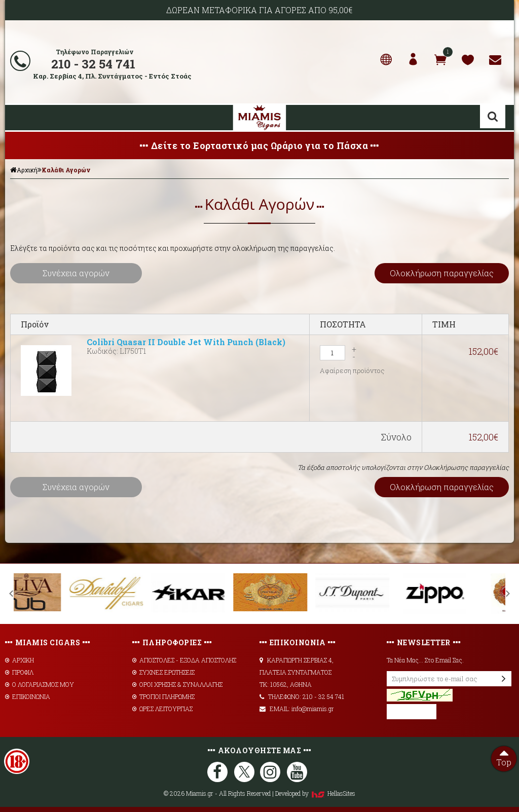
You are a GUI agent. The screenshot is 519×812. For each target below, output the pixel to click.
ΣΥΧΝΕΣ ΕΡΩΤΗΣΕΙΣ (163, 672)
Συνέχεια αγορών (76, 273)
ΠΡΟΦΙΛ (19, 672)
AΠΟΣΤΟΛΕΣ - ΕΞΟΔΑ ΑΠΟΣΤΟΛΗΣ (184, 660)
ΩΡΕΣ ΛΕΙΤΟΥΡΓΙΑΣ (162, 709)
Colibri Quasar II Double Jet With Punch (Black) (186, 342)
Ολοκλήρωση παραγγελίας (442, 273)
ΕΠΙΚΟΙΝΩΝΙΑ (28, 696)
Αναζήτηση (493, 117)
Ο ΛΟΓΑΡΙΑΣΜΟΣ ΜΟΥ (40, 684)
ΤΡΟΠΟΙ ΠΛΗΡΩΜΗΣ (163, 696)
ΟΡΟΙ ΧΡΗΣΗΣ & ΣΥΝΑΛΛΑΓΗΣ (177, 684)
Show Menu (20, 118)
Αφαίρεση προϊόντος (352, 371)
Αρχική (24, 170)
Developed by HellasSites (315, 793)
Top (504, 757)
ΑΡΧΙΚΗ (20, 660)
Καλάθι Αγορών (66, 170)
